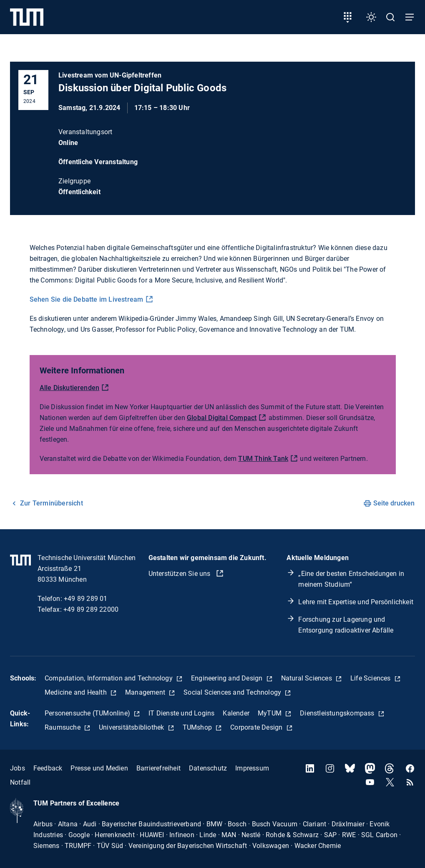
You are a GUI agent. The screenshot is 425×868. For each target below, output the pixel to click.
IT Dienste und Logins (181, 713)
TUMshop (198, 727)
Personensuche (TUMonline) (88, 713)
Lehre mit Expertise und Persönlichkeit (356, 602)
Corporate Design (257, 727)
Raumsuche (63, 727)
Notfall (20, 782)
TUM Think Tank (263, 459)
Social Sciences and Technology (233, 692)
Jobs (18, 768)
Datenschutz (208, 768)
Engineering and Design (228, 678)
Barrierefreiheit (158, 768)
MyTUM (270, 713)
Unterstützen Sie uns (180, 574)
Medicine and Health (77, 692)
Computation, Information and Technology (109, 678)
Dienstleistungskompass (338, 713)
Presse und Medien (99, 768)
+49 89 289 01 (86, 599)
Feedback (48, 768)
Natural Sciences (307, 678)
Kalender (236, 713)
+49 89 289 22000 (91, 609)
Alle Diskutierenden (70, 388)
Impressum (252, 768)
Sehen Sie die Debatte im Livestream (87, 299)
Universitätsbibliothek (132, 727)
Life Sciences (371, 678)
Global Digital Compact (222, 418)
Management (146, 692)
